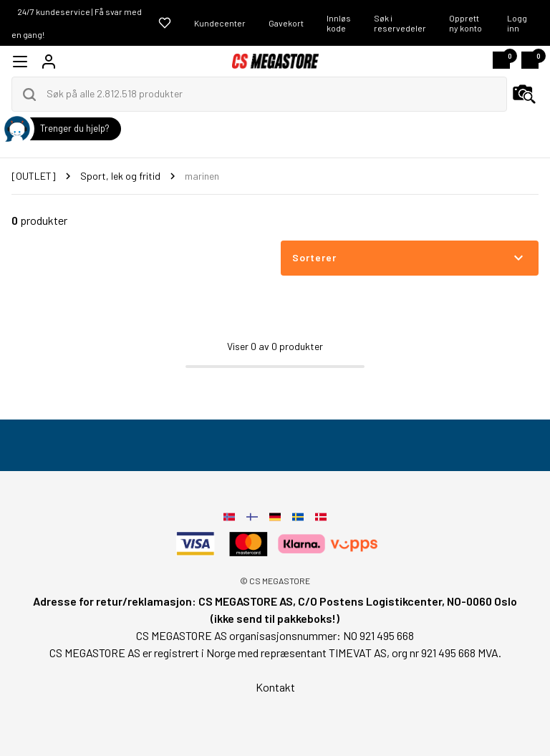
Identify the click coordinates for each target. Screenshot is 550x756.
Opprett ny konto (465, 23)
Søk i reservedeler (400, 23)
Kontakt (275, 687)
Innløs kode (339, 23)
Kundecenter (220, 23)
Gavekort (286, 23)
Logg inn (517, 23)
